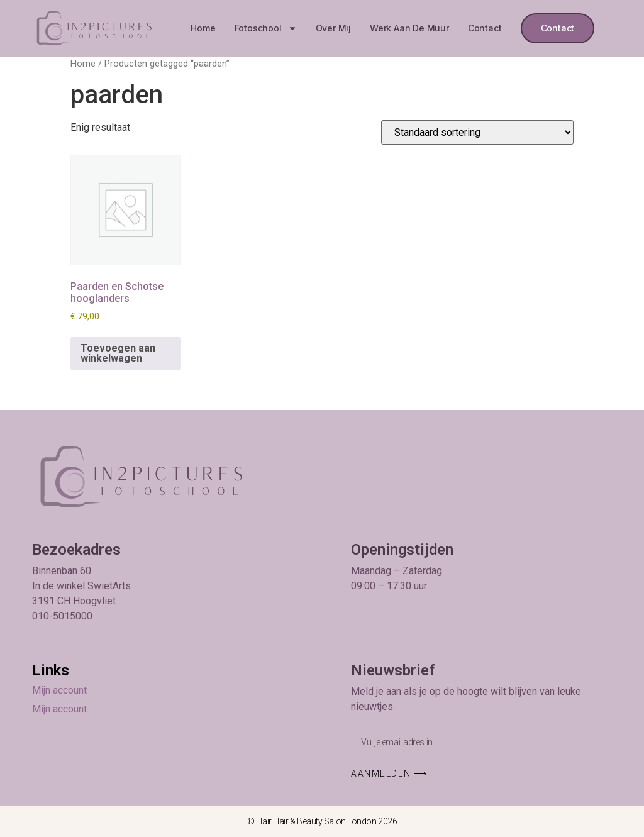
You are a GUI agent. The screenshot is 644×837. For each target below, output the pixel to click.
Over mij (333, 28)
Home (203, 28)
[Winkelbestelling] (477, 132)
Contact (485, 28)
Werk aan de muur (409, 28)
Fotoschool (266, 28)
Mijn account (59, 690)
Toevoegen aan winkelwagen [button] (118, 353)
